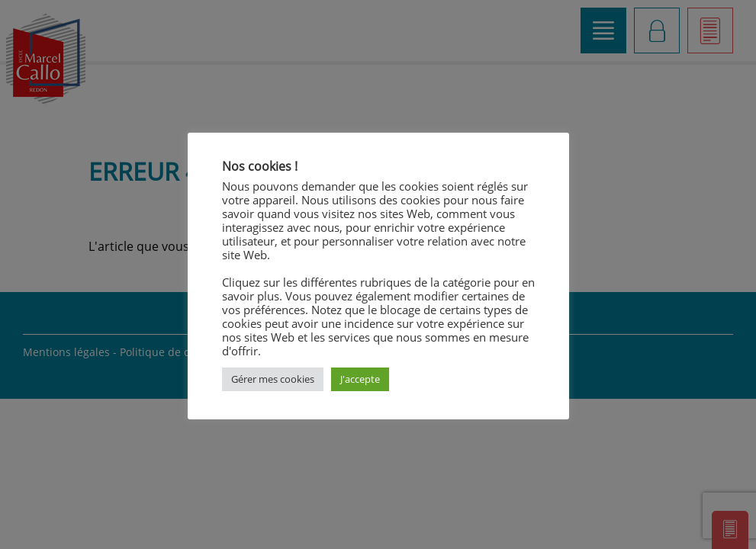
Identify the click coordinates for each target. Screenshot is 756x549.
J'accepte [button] (360, 379)
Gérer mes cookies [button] (273, 379)
